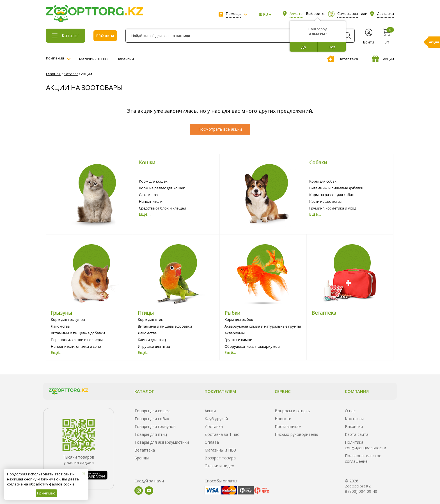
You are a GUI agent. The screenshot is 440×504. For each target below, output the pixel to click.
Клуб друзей (216, 419)
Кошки (147, 162)
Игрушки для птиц (154, 346)
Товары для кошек (152, 411)
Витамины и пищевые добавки (336, 188)
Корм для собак (323, 181)
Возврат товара (220, 458)
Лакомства (148, 195)
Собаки (318, 162)
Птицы (146, 313)
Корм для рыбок (239, 319)
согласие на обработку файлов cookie (41, 484)
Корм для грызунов (68, 319)
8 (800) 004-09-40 (361, 491)
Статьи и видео (219, 466)
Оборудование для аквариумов (252, 346)
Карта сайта (357, 434)
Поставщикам (288, 426)
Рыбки (232, 313)
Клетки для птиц (152, 340)
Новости (283, 419)
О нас (350, 411)
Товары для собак (152, 419)
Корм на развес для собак (332, 195)
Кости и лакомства (325, 201)
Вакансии (125, 59)
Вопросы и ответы (293, 411)
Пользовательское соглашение (363, 458)
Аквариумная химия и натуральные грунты (263, 326)
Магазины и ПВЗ (94, 59)
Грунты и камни (238, 340)
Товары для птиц (151, 434)
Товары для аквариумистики (162, 442)
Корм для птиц (151, 319)
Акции (383, 59)
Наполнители (151, 201)
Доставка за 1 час (222, 434)
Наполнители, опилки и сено (76, 346)
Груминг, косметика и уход (333, 208)
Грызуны (61, 313)
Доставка (214, 426)
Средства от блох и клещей (162, 208)
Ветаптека (342, 59)
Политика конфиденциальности (365, 445)
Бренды (142, 458)
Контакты (354, 419)
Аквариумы (235, 333)
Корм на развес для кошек (162, 188)
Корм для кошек (153, 181)
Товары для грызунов (155, 426)
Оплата (212, 442)
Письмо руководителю (296, 434)
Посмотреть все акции (220, 129)
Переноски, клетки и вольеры (77, 340)
